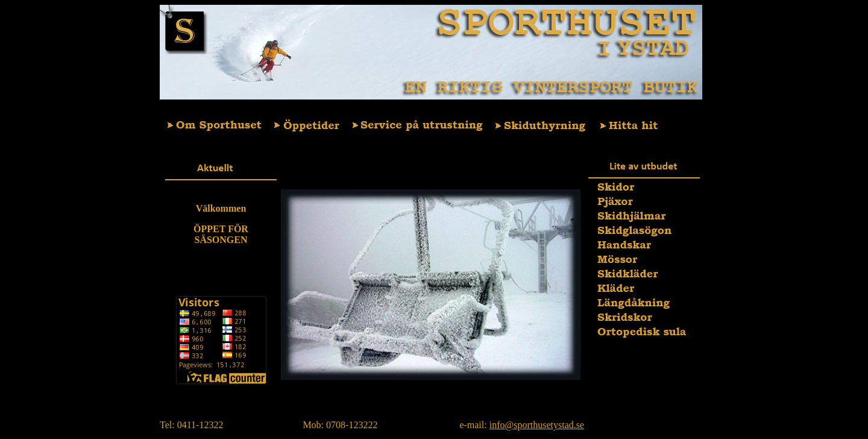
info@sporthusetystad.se (537, 425)
